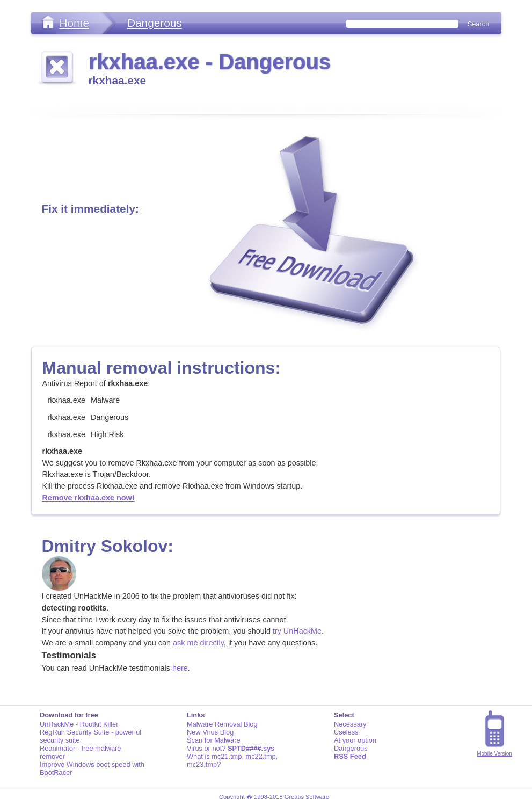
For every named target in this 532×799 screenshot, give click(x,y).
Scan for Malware (214, 740)
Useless (346, 732)
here (180, 668)
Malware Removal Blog (222, 724)
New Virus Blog (210, 732)
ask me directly (198, 643)
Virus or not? (231, 748)
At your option (355, 740)
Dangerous (155, 23)
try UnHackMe (297, 631)
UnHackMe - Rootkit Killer (79, 724)
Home (74, 23)
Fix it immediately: (90, 209)
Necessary (350, 724)
